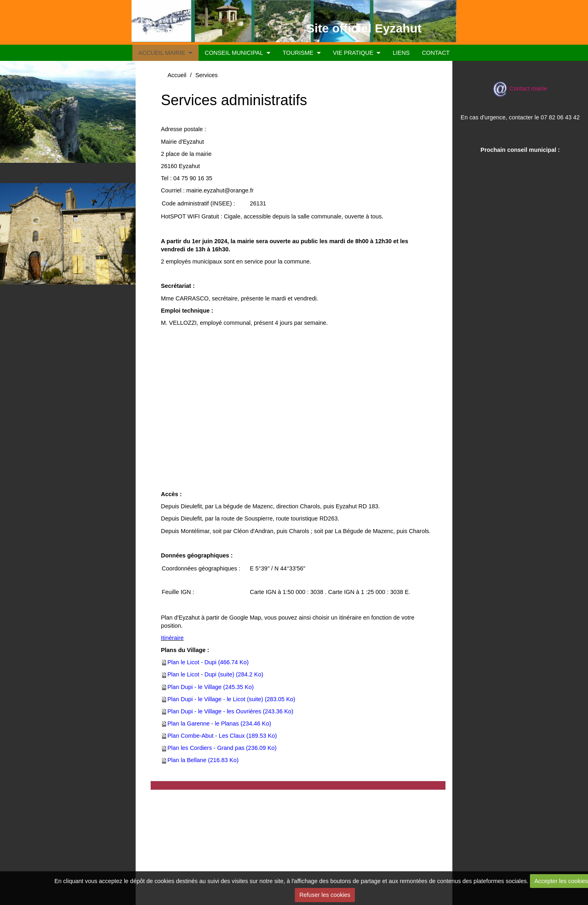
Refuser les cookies (325, 895)
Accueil (177, 75)
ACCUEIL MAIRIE (162, 53)
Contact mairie (520, 89)
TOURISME (298, 53)
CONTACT (436, 53)
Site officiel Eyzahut (364, 28)
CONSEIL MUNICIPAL (234, 53)
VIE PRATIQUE (353, 53)
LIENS (401, 53)
